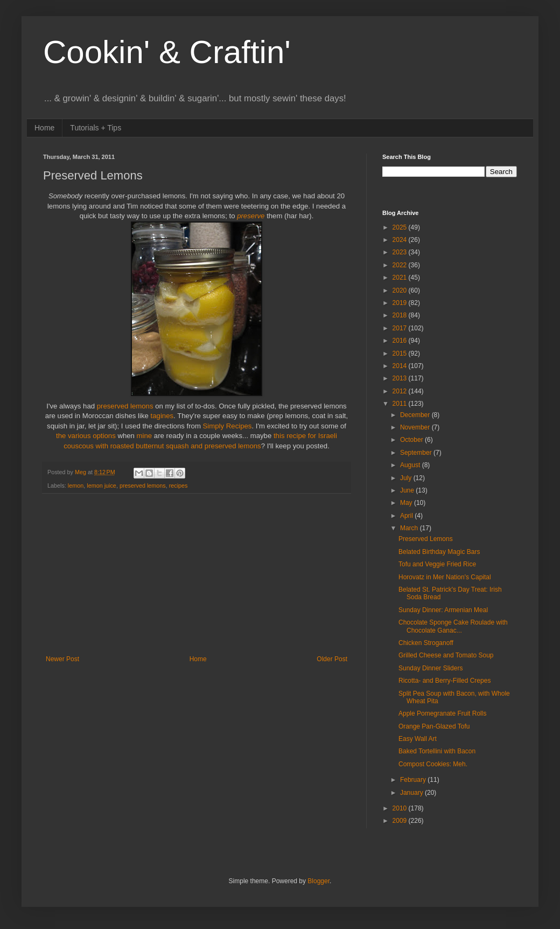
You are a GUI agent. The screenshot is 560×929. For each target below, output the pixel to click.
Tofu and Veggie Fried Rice (437, 564)
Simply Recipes (227, 426)
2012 (401, 391)
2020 (401, 290)
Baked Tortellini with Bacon (437, 751)
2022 (401, 265)
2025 (401, 227)
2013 (401, 378)
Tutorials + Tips (96, 128)
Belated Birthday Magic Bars (439, 552)
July (407, 478)
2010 (401, 808)
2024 (401, 240)
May (407, 503)
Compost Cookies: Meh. (433, 764)
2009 (401, 821)
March (410, 528)
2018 (401, 315)
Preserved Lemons (426, 539)
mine (145, 436)
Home (44, 128)
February (414, 780)
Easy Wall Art (418, 739)
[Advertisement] (197, 574)
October (412, 440)
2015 (401, 353)
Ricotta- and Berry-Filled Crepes (444, 681)
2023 (401, 252)
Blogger (318, 881)
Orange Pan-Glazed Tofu (434, 726)
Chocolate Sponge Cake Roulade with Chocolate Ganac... (453, 626)
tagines (162, 416)
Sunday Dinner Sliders (430, 668)
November (416, 427)
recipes (178, 486)
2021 (401, 278)
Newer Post (62, 659)
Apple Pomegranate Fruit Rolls (442, 713)
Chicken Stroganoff (426, 643)
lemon (76, 486)
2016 (401, 341)
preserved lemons (125, 406)
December (416, 415)
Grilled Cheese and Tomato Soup (446, 655)
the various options (86, 436)
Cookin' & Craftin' (167, 52)
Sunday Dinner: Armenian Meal (443, 610)
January (412, 793)
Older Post (332, 659)
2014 (401, 366)
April (407, 516)
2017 (401, 328)
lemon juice (101, 486)
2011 (401, 404)
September (417, 453)
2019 (401, 303)
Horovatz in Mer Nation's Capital (445, 577)
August (411, 465)
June (408, 490)
